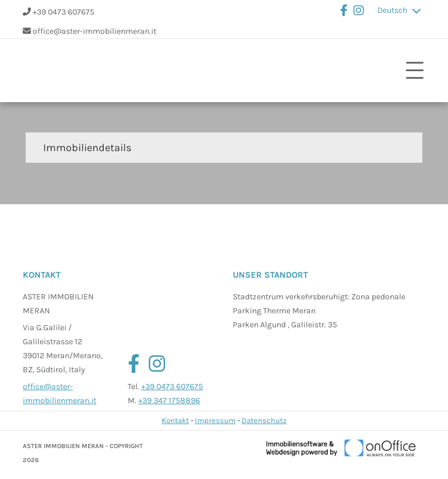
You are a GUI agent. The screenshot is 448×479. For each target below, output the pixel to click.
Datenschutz (264, 420)
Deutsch (392, 10)
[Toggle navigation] (415, 71)
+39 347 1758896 (169, 401)
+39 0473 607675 (64, 12)
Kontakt (175, 420)
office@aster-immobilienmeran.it (94, 31)
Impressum (215, 420)
